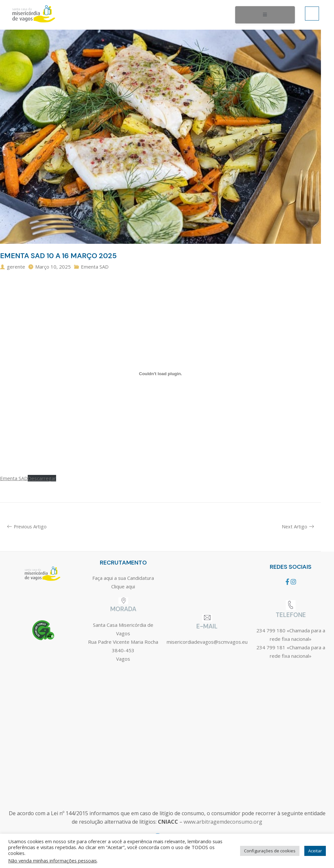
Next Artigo (298, 527)
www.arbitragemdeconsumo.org (223, 822)
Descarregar (42, 478)
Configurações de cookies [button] (270, 851)
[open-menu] (265, 15)
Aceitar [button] (315, 851)
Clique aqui (123, 586)
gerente (16, 267)
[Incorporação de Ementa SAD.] (160, 374)
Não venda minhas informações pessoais (53, 861)
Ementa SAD (95, 267)
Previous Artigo (27, 527)
